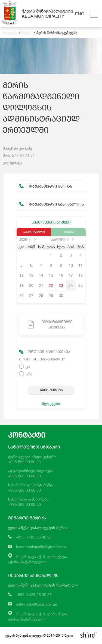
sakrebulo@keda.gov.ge (37, 604)
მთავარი (10, 33)
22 (51, 285)
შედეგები (51, 403)
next (35, 239)
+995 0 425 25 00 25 (34, 537)
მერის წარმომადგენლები (55, 33)
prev (30, 239)
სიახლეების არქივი (51, 222)
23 (61, 285)
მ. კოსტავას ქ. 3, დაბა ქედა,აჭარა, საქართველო (38, 616)
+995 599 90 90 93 (24, 462)
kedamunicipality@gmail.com (41, 547)
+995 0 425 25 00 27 (34, 595)
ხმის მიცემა (51, 390)
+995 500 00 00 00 (24, 476)
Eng (80, 13)
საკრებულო (34, 232)
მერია (25, 33)
